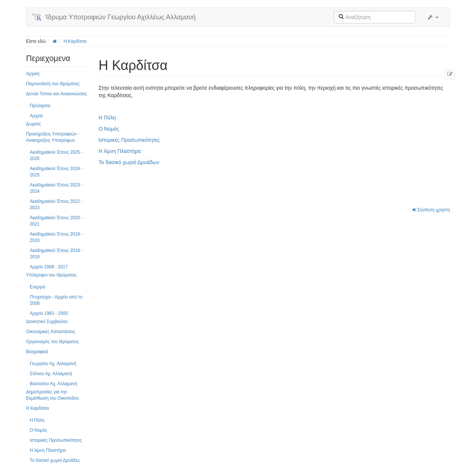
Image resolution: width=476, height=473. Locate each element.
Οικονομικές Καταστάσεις (51, 332)
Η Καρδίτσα (75, 41)
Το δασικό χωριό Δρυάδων (129, 162)
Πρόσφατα (40, 106)
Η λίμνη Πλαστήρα (48, 450)
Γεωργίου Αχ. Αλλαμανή (53, 364)
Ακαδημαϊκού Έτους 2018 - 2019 (56, 254)
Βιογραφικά (37, 352)
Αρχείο (36, 116)
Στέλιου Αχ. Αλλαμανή (51, 374)
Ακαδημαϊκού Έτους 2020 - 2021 (56, 221)
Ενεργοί (37, 287)
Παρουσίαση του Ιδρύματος (53, 84)
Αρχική (33, 74)
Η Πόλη (37, 420)
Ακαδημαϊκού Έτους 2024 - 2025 (56, 172)
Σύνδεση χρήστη (431, 210)
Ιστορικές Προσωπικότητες (56, 440)
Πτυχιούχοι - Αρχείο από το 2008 (56, 300)
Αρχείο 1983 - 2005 (49, 313)
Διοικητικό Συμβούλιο (47, 322)
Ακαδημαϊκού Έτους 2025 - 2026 (56, 155)
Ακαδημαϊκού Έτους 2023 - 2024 (56, 188)
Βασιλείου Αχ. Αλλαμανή (53, 384)
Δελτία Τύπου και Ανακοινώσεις (56, 94)
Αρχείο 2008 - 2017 (49, 267)
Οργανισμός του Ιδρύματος (52, 342)
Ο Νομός (38, 430)
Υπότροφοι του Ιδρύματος (51, 275)
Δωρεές (33, 124)
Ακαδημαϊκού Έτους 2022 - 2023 (56, 204)
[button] (432, 17)
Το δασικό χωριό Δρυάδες (55, 460)
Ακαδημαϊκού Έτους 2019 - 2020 (56, 237)
